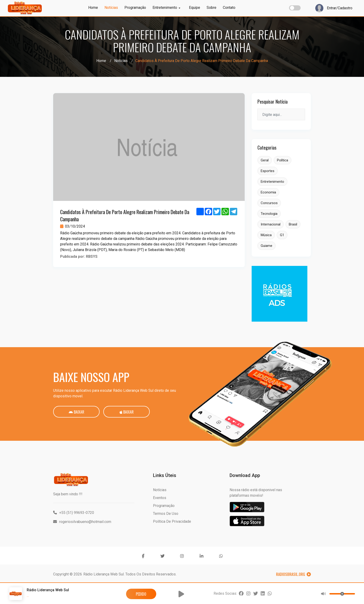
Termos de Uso (166, 514)
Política (283, 160)
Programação (135, 8)
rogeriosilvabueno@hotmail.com (82, 522)
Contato (229, 8)
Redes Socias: (225, 593)
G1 (282, 235)
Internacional (271, 224)
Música (266, 235)
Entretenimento (166, 8)
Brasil (293, 224)
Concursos (269, 203)
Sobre (211, 8)
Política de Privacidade (172, 521)
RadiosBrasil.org (293, 574)
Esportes (268, 171)
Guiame (266, 246)
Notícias (111, 8)
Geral (265, 160)
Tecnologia (269, 214)
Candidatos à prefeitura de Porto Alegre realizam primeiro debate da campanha (125, 215)
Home (93, 8)
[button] (181, 594)
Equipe (195, 8)
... (28, 596)
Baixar (76, 412)
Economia (268, 192)
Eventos (160, 498)
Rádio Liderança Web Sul (104, 574)
